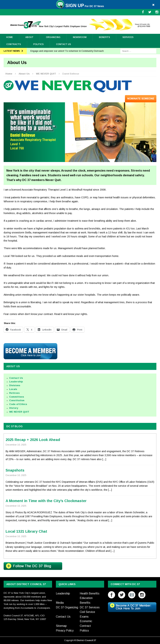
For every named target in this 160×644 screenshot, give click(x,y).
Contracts (14, 44)
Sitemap (61, 626)
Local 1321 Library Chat (26, 531)
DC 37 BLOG (14, 426)
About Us (13, 366)
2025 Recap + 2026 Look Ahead (33, 440)
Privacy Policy (65, 631)
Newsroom (80, 37)
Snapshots (15, 470)
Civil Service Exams (87, 614)
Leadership (63, 593)
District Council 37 (86, 640)
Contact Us (63, 44)
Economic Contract (86, 623)
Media (60, 603)
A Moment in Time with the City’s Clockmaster (46, 501)
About (29, 37)
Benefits (104, 37)
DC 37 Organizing (67, 607)
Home (9, 37)
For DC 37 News (80, 6)
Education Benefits (86, 600)
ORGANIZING (53, 37)
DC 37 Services (90, 607)
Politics (38, 44)
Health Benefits (90, 593)
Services (128, 37)
